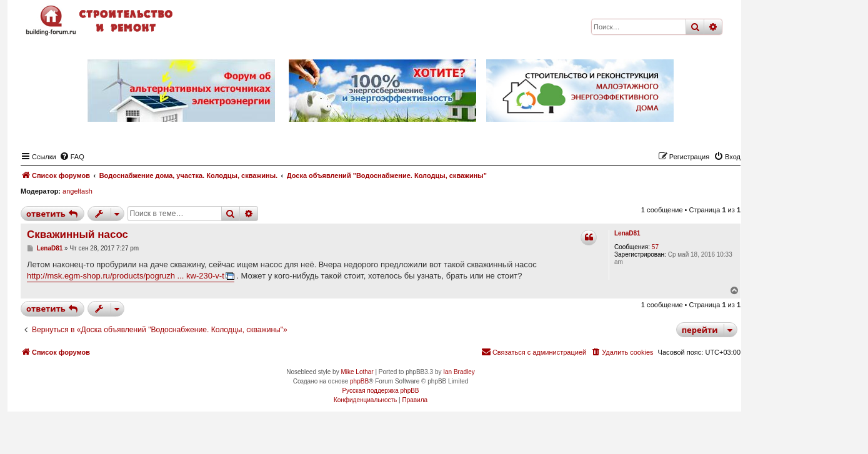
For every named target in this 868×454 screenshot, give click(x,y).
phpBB (359, 381)
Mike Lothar (357, 372)
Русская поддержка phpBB (380, 391)
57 (655, 247)
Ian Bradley (459, 372)
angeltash (77, 191)
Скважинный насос (77, 234)
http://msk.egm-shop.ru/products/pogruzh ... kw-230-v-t (126, 276)
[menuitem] (72, 157)
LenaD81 (627, 233)
